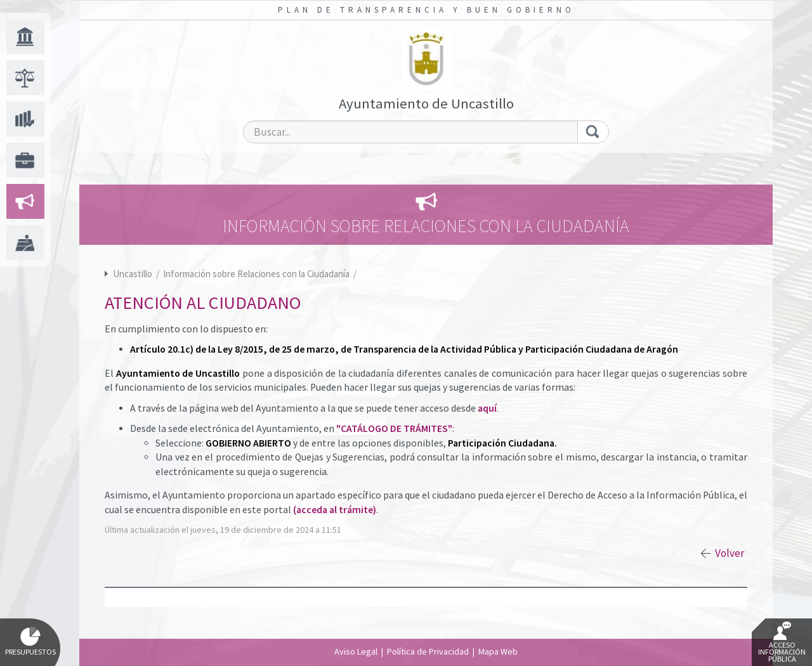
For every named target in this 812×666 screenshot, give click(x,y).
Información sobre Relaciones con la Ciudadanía (257, 274)
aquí (487, 408)
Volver (730, 553)
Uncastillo (133, 274)
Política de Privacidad (428, 651)
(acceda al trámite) (335, 510)
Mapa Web (498, 651)
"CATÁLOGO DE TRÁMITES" (394, 428)
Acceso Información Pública (782, 643)
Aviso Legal (356, 651)
